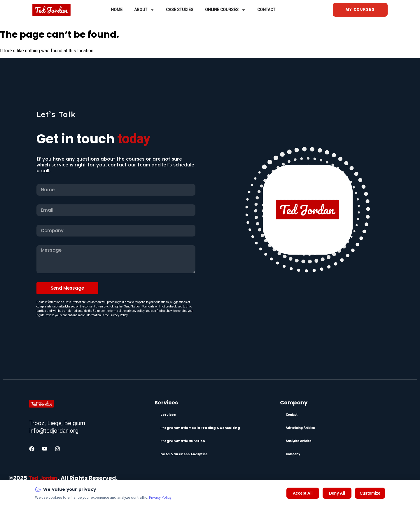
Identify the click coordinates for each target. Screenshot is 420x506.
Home (117, 11)
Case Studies (180, 11)
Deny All (337, 493)
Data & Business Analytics (184, 454)
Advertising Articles (300, 428)
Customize (370, 493)
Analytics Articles (299, 441)
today (134, 139)
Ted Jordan (43, 478)
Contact (266, 11)
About (144, 11)
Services (168, 415)
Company (293, 454)
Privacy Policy (160, 497)
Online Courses (225, 11)
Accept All (303, 493)
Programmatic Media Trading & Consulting (200, 428)
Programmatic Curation (183, 441)
